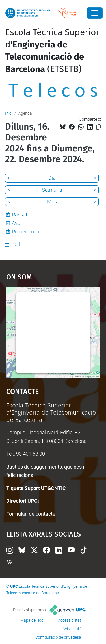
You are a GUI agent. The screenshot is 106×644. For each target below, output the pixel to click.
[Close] (95, 13)
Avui (17, 223)
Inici (9, 113)
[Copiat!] (99, 127)
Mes (52, 202)
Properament (26, 232)
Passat (20, 215)
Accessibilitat (70, 620)
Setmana (52, 190)
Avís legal (71, 629)
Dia (52, 178)
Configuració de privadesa (58, 637)
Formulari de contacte (31, 514)
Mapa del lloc (32, 620)
